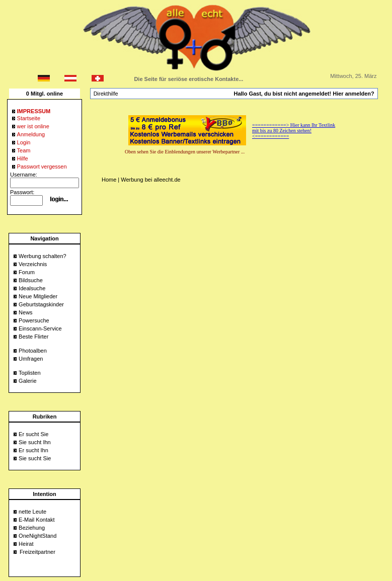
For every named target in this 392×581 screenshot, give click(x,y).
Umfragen (31, 359)
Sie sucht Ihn (35, 442)
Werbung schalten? (43, 256)
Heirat (26, 544)
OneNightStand (37, 536)
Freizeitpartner (37, 552)
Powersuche (34, 320)
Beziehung (32, 528)
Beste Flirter (33, 337)
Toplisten (29, 373)
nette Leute (32, 512)
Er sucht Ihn (33, 450)
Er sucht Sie (33, 434)
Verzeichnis (33, 264)
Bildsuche (31, 280)
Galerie (27, 381)
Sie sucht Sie (35, 458)
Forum (27, 272)
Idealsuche (32, 288)
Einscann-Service (40, 328)
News (26, 312)
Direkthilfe (106, 94)
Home (109, 180)
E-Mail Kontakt (37, 520)
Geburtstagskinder (41, 304)
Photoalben (33, 351)
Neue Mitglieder (38, 296)
